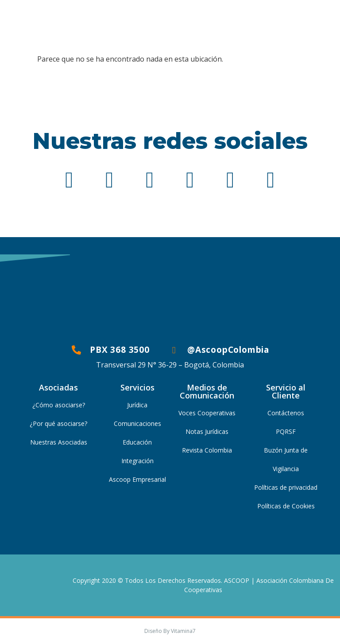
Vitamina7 (183, 631)
